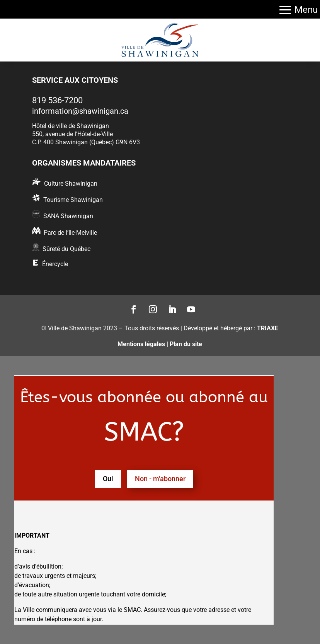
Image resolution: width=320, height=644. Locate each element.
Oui (108, 479)
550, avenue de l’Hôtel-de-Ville (72, 134)
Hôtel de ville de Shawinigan (71, 126)
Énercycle (55, 264)
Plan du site (186, 344)
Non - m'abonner (160, 479)
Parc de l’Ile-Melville (70, 233)
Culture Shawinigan (71, 184)
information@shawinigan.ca (80, 111)
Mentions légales (141, 344)
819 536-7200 (57, 100)
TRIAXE (268, 328)
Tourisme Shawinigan (73, 200)
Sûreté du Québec (66, 249)
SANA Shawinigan (68, 216)
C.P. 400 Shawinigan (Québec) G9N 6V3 (86, 142)
